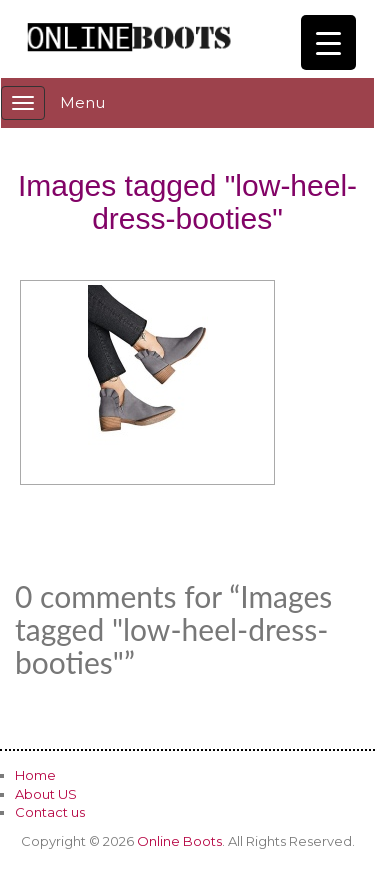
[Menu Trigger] (328, 42)
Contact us (50, 812)
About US (46, 794)
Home (35, 775)
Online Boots (179, 841)
